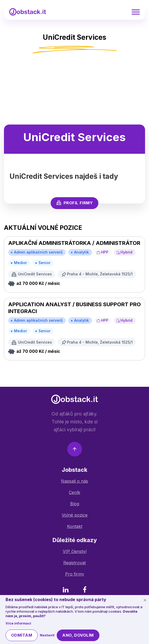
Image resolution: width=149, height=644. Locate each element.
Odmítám (22, 635)
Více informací (18, 623)
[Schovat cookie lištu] (145, 600)
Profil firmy (74, 203)
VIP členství (75, 551)
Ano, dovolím (78, 635)
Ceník (74, 492)
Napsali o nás (74, 481)
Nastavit (47, 635)
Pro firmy (75, 574)
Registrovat (74, 563)
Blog (75, 504)
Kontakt (75, 526)
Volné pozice (75, 515)
